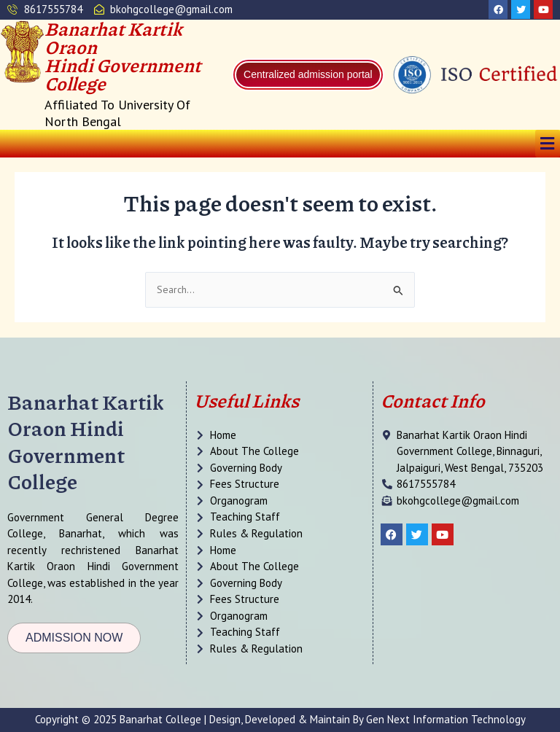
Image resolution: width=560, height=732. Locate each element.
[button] (548, 143)
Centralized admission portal (308, 74)
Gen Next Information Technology (446, 719)
